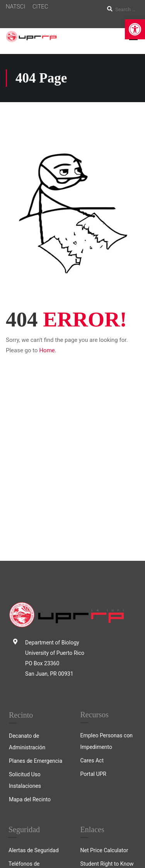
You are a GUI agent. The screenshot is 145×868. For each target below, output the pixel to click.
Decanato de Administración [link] (27, 594)
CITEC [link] (40, 7)
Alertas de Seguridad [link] (34, 702)
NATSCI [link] (15, 7)
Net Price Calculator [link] (104, 702)
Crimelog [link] (19, 768)
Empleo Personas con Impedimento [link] (107, 593)
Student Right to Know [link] (107, 716)
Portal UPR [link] (93, 626)
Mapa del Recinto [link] (30, 651)
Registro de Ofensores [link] (35, 754)
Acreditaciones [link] (98, 743)
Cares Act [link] (92, 612)
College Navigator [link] (102, 729)
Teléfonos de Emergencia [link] (24, 722)
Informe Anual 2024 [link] (32, 741)
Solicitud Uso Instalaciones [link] (25, 632)
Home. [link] (48, 350)
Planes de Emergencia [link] (36, 613)
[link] (135, 29)
